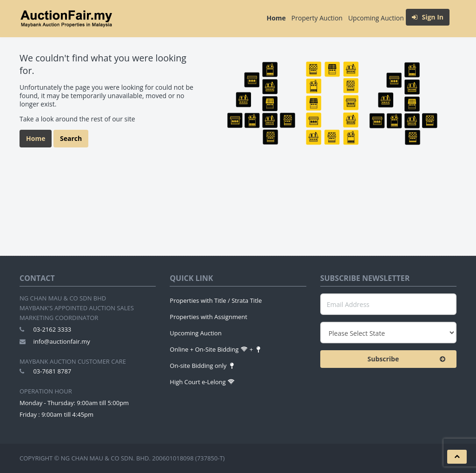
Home (276, 18)
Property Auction (317, 18)
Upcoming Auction (376, 18)
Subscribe (409, 359)
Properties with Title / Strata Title (216, 300)
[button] (457, 457)
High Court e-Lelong (202, 382)
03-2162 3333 (52, 329)
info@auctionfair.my (61, 341)
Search (71, 138)
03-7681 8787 (52, 371)
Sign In (428, 17)
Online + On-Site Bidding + (216, 349)
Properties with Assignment (208, 317)
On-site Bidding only (203, 366)
